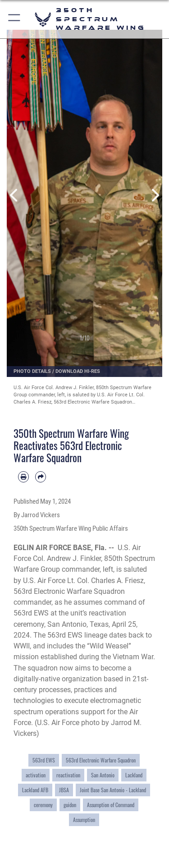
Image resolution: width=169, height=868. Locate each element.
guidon (70, 805)
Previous (15, 195)
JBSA (64, 790)
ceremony (43, 805)
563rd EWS (44, 760)
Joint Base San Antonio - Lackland (113, 790)
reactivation (68, 775)
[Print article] (23, 477)
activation (36, 775)
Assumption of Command (111, 805)
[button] (15, 19)
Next (155, 195)
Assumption (84, 820)
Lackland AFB (35, 790)
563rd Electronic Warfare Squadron (101, 760)
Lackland (134, 775)
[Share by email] (41, 477)
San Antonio (103, 775)
